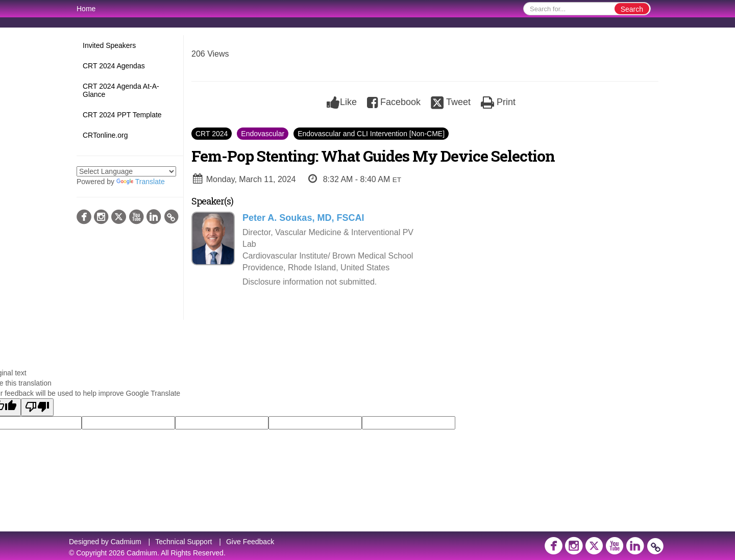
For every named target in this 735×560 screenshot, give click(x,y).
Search (632, 9)
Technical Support (183, 542)
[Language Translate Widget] (126, 171)
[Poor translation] (37, 407)
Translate (141, 182)
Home (86, 9)
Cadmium (126, 542)
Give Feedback (250, 542)
